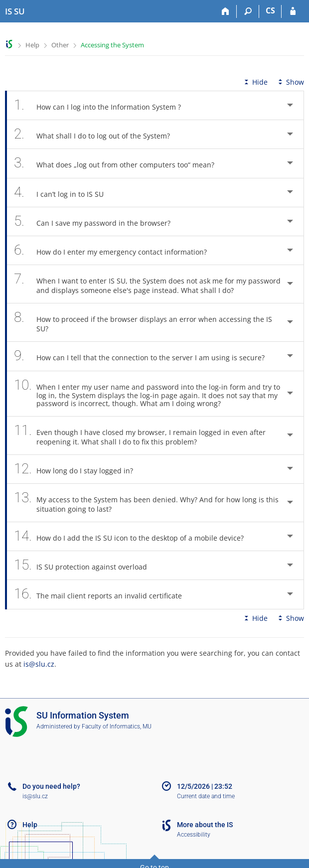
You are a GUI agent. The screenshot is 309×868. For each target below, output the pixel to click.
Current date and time (206, 796)
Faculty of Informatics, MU (117, 726)
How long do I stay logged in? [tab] (79, 469)
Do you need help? (51, 786)
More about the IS (205, 825)
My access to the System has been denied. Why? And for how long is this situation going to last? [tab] (146, 503)
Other (60, 45)
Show (290, 82)
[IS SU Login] (293, 11)
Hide (255, 82)
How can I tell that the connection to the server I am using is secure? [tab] (145, 356)
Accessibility (194, 835)
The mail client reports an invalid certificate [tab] (103, 594)
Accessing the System (112, 45)
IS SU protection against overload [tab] (86, 565)
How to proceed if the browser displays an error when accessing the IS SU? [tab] (143, 322)
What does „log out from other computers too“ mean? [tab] (120, 163)
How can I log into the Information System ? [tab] (103, 105)
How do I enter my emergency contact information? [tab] (116, 250)
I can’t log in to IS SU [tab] (64, 193)
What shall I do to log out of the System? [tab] (97, 134)
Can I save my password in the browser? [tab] (98, 221)
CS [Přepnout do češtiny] (270, 10)
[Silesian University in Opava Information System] (15, 11)
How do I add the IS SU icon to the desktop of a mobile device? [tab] (134, 536)
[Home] (226, 11)
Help (32, 45)
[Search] (248, 11)
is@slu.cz (39, 664)
